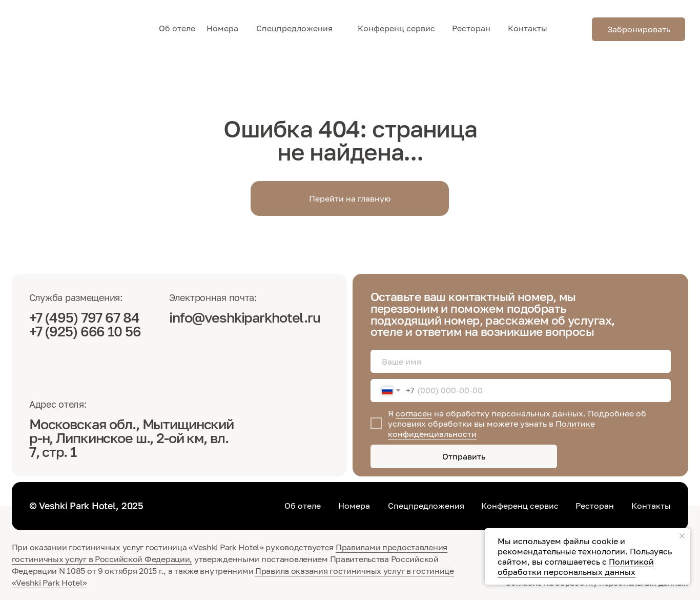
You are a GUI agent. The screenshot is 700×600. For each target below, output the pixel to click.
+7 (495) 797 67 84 (86, 317)
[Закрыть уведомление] (682, 536)
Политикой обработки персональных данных (576, 567)
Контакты (528, 28)
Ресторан (471, 28)
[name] (521, 362)
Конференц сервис (396, 28)
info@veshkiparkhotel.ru (245, 317)
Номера (222, 28)
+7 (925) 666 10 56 (85, 331)
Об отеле (177, 28)
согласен (414, 413)
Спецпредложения (294, 28)
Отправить (464, 456)
